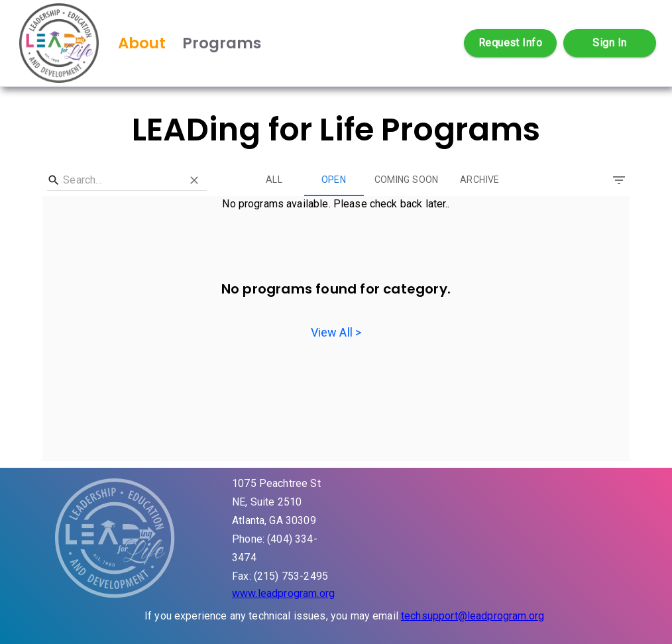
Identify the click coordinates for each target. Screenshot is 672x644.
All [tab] (274, 180)
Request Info (510, 43)
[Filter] (619, 180)
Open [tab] (334, 180)
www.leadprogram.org (283, 593)
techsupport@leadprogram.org (473, 616)
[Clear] (196, 180)
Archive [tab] (480, 180)
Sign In (610, 43)
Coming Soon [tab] (407, 180)
